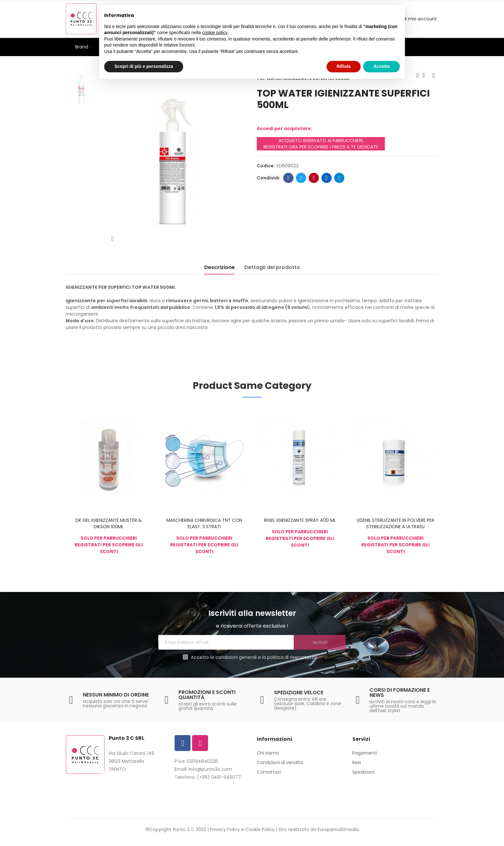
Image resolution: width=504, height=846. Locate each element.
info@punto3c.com (210, 769)
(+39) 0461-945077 (219, 777)
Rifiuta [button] (344, 66)
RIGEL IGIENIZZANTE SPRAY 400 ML (300, 520)
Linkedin (327, 178)
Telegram (339, 178)
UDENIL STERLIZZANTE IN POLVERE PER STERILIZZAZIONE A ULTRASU (396, 523)
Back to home (426, 75)
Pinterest (314, 178)
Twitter (301, 178)
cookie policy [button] (215, 33)
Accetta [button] (382, 66)
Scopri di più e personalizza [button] (144, 66)
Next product (434, 75)
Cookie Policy (260, 829)
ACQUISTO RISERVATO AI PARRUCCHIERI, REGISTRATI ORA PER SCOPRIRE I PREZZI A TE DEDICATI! (321, 144)
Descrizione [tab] (220, 267)
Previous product (418, 75)
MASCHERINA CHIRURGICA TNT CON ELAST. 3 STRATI (204, 523)
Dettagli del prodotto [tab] (272, 267)
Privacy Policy (225, 829)
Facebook (288, 178)
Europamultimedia (338, 829)
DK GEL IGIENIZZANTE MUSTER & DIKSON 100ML (109, 523)
